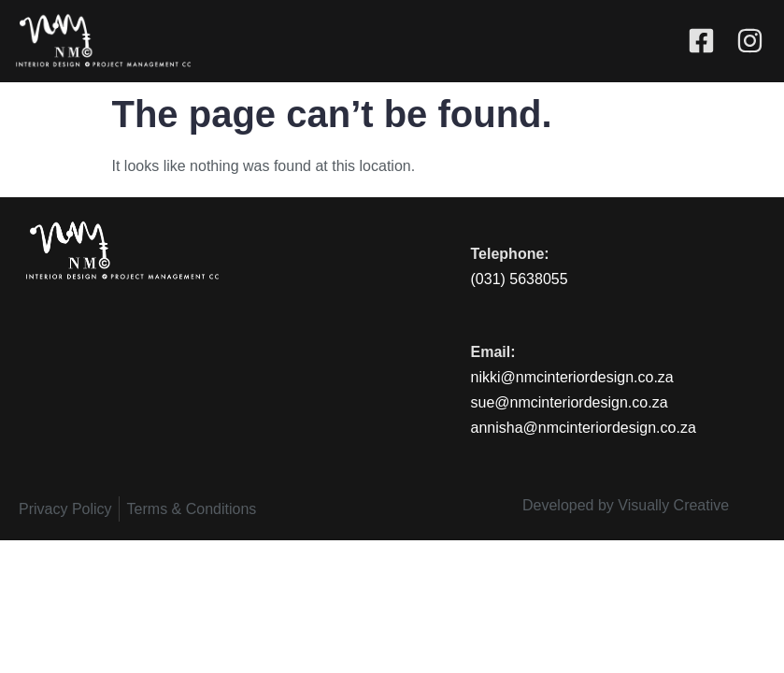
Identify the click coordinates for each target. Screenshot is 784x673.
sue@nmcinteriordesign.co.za (570, 402)
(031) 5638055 (520, 279)
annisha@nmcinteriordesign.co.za (584, 428)
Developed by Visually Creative (626, 505)
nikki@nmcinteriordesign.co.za (572, 377)
